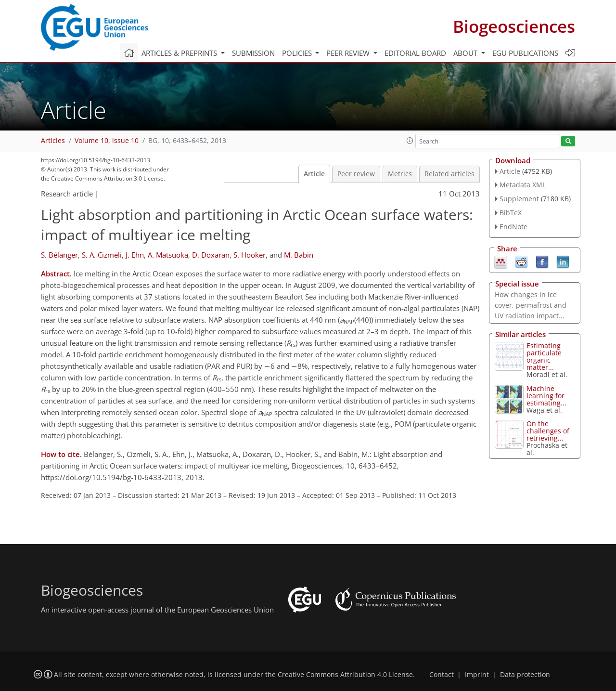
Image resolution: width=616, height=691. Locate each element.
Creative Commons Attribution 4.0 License (345, 675)
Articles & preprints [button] (180, 53)
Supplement (519, 199)
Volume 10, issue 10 (107, 141)
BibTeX (511, 213)
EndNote (513, 227)
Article (314, 174)
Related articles (449, 174)
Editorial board (415, 53)
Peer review (356, 174)
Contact (442, 675)
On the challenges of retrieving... (548, 431)
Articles (53, 141)
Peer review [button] (349, 53)
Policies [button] (298, 53)
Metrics (400, 174)
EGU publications (525, 53)
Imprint (477, 675)
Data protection (525, 675)
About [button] (466, 53)
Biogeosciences (514, 26)
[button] (410, 141)
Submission (253, 53)
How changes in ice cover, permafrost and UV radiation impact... (531, 305)
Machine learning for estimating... (546, 396)
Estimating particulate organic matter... (544, 356)
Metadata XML (523, 185)
